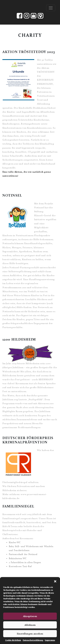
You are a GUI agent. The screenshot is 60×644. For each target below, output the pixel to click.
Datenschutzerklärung (33, 640)
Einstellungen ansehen (30, 634)
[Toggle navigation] (51, 8)
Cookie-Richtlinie (13, 640)
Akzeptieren (30, 616)
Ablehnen (30, 625)
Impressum (50, 640)
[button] (55, 581)
